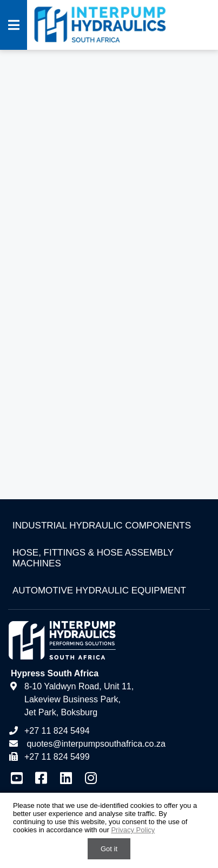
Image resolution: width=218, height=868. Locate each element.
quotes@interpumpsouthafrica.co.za (95, 744)
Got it (109, 849)
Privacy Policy (133, 830)
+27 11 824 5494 (49, 731)
